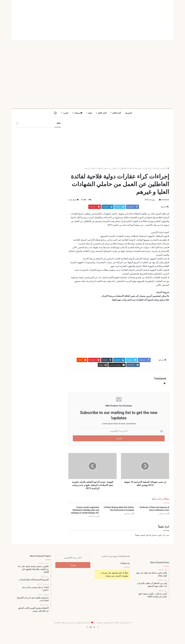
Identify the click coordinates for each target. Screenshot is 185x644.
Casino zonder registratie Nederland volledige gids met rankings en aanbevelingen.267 (85, 510)
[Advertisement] (92, 20)
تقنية (90, 113)
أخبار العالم (117, 113)
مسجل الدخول (151, 535)
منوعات (78, 113)
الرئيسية (128, 113)
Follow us (125, 563)
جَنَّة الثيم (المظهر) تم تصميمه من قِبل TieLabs (72, 623)
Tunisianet (165, 200)
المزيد (66, 113)
